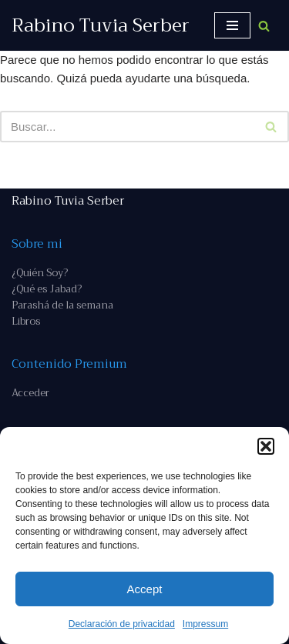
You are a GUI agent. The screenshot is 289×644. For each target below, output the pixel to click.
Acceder (30, 393)
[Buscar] (264, 26)
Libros (26, 321)
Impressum (205, 624)
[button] (266, 446)
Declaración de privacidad (122, 624)
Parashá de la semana (62, 305)
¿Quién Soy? (40, 273)
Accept (145, 589)
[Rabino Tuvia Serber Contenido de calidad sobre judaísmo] (101, 25)
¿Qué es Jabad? (47, 289)
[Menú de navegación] (232, 25)
